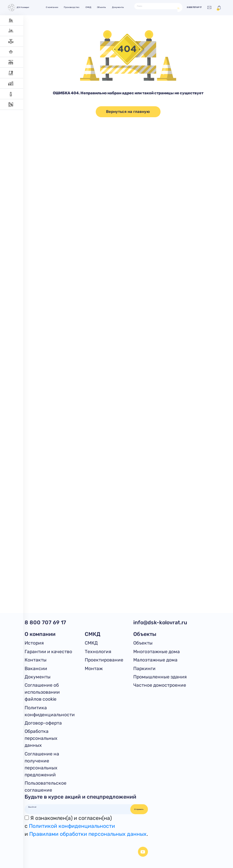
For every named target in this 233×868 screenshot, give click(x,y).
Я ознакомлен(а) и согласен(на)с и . (86, 826)
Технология (98, 652)
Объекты (102, 7)
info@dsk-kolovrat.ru (160, 622)
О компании (52, 7)
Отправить (139, 809)
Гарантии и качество (48, 652)
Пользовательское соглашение (46, 787)
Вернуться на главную (128, 112)
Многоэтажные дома (157, 652)
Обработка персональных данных (41, 738)
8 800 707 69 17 (194, 7)
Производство (72, 7)
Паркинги (144, 669)
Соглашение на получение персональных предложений (42, 764)
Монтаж (94, 669)
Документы (118, 7)
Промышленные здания (160, 677)
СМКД (88, 7)
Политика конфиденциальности (50, 711)
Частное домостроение (160, 685)
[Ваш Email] (78, 807)
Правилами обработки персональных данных (88, 834)
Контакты (36, 660)
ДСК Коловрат (18, 8)
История (34, 643)
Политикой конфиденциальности (72, 826)
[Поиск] (156, 6)
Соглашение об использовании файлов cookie (42, 692)
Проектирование (104, 660)
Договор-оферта (43, 723)
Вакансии (36, 669)
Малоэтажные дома (155, 660)
